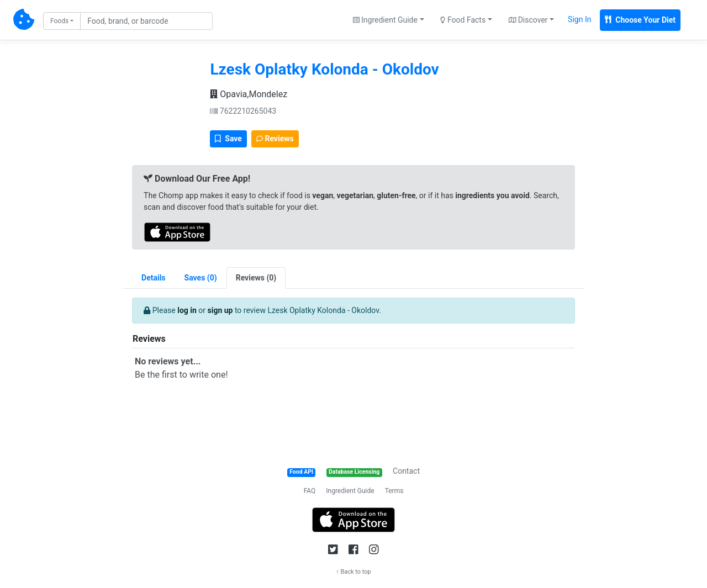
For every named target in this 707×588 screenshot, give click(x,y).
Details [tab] (154, 278)
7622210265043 (243, 111)
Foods (59, 21)
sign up (220, 310)
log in (187, 310)
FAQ (310, 491)
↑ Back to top (353, 572)
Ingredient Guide (350, 491)
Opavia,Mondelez (249, 94)
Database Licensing (354, 472)
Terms (394, 491)
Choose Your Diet (640, 20)
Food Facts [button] (463, 20)
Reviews (275, 139)
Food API (301, 472)
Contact (406, 471)
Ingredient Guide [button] (385, 20)
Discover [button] (528, 20)
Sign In (579, 19)
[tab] (201, 278)
